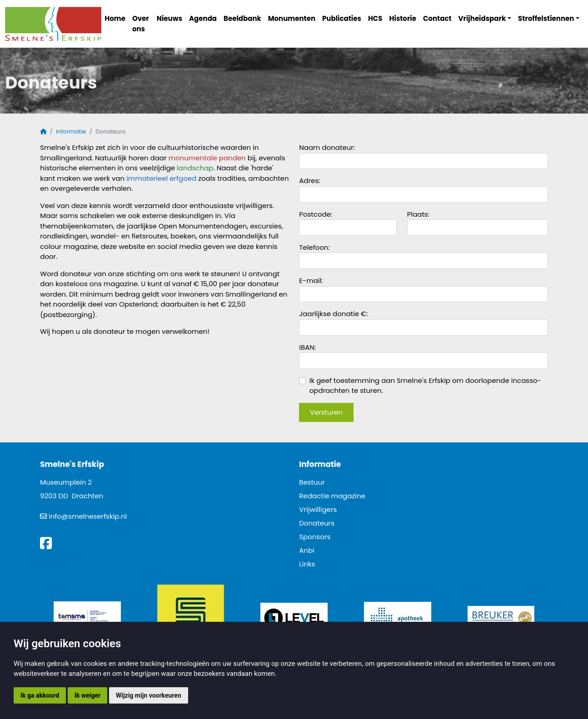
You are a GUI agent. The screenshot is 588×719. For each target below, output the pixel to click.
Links (307, 564)
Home (115, 18)
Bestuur (312, 482)
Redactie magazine (332, 496)
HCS (375, 18)
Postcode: (316, 214)
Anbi (307, 550)
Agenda (203, 18)
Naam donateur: (327, 147)
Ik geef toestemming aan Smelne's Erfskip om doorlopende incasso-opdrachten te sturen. (420, 386)
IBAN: (307, 347)
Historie (403, 18)
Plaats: (418, 214)
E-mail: (311, 280)
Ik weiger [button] (87, 695)
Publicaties (342, 18)
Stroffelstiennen (546, 18)
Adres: (309, 181)
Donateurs (317, 523)
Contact (437, 18)
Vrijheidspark (482, 18)
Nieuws (169, 18)
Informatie (71, 131)
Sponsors (315, 537)
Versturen (326, 412)
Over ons (141, 24)
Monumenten (292, 18)
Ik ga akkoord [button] (40, 695)
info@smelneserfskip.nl (88, 516)
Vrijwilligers (318, 509)
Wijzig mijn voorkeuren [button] (149, 695)
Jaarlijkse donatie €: (334, 314)
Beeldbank (242, 18)
